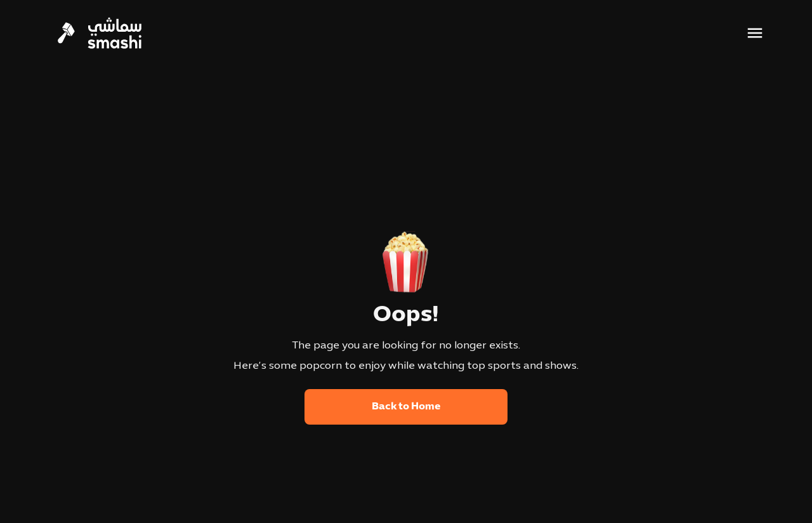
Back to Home (406, 407)
